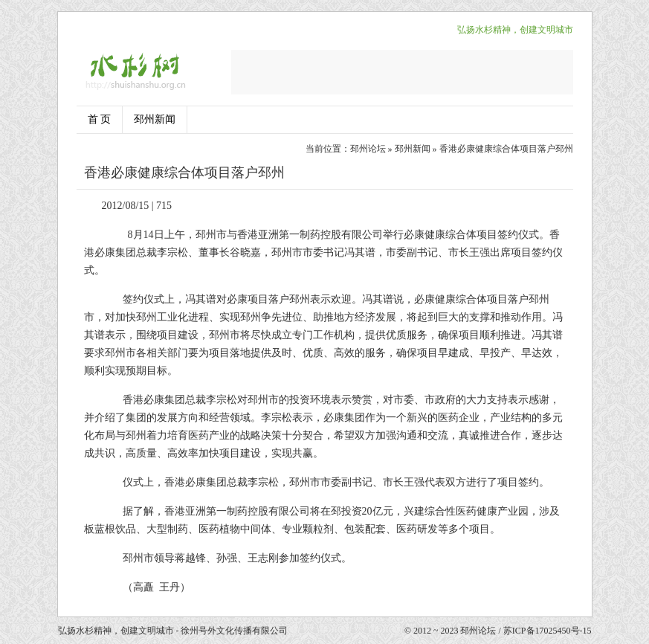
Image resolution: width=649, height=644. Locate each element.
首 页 (100, 119)
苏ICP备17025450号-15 (548, 631)
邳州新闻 (155, 119)
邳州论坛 (368, 149)
